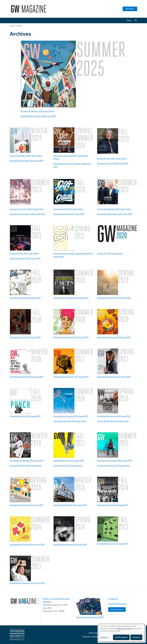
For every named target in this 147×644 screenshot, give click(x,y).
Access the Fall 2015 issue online (68, 466)
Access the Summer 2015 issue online (114, 466)
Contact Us (113, 599)
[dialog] (122, 633)
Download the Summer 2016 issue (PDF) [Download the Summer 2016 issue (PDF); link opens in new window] (71, 416)
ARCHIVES (130, 9)
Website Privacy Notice (124, 629)
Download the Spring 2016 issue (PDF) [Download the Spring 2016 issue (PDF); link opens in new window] (114, 416)
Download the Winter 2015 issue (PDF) (70, 505)
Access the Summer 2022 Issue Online (114, 209)
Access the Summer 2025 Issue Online (37, 111)
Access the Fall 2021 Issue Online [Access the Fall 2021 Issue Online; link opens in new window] (24, 254)
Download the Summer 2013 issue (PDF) (27, 583)
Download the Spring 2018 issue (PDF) (114, 337)
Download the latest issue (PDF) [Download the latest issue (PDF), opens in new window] (90, 617)
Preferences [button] (104, 637)
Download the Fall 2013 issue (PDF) (113, 544)
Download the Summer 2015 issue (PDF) (115, 461)
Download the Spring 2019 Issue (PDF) (114, 298)
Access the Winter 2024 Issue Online (26, 156)
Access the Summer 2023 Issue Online (27, 209)
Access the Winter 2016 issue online (26, 466)
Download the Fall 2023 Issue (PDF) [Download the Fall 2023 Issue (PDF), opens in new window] (113, 164)
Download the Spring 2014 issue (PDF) (70, 545)
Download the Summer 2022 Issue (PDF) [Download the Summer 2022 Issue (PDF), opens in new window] (115, 214)
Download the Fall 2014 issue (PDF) (113, 505)
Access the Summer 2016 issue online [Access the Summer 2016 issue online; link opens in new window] (70, 421)
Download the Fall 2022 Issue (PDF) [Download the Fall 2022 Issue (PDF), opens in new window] (69, 214)
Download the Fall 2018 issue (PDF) (25, 337)
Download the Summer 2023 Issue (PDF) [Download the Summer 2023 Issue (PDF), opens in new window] (28, 214)
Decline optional (121, 637)
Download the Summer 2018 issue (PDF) (71, 337)
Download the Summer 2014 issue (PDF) (27, 545)
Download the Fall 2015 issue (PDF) (69, 461)
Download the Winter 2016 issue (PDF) (27, 461)
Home (129, 20)
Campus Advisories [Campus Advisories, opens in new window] (95, 633)
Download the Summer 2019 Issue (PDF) (71, 298)
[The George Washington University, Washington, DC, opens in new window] (17, 635)
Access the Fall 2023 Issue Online (112, 159)
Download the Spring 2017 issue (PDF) (114, 377)
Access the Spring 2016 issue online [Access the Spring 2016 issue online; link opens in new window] (113, 421)
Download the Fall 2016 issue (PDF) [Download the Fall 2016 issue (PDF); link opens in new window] (25, 416)
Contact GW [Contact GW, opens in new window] (86, 637)
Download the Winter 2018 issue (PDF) (27, 377)
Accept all (136, 637)
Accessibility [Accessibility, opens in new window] (95, 637)
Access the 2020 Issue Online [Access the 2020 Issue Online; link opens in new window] (110, 254)
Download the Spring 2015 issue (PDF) (27, 505)
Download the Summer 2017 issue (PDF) (71, 377)
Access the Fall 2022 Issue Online (68, 209)
